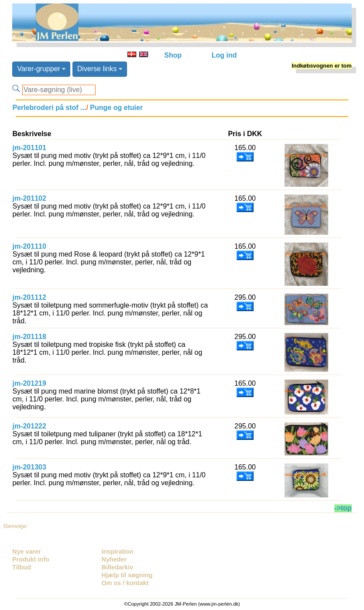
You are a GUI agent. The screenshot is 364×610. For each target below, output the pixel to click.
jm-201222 (29, 426)
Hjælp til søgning (127, 575)
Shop (173, 55)
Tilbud (22, 567)
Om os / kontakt (125, 583)
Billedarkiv (118, 567)
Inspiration (118, 552)
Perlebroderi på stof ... (49, 108)
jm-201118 (29, 337)
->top (343, 508)
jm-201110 (29, 246)
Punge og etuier (115, 108)
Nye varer (27, 552)
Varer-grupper (41, 69)
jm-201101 (29, 148)
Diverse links (100, 69)
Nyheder (114, 559)
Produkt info (31, 559)
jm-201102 (29, 198)
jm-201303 (29, 467)
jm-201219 (29, 383)
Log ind (224, 55)
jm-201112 (29, 297)
